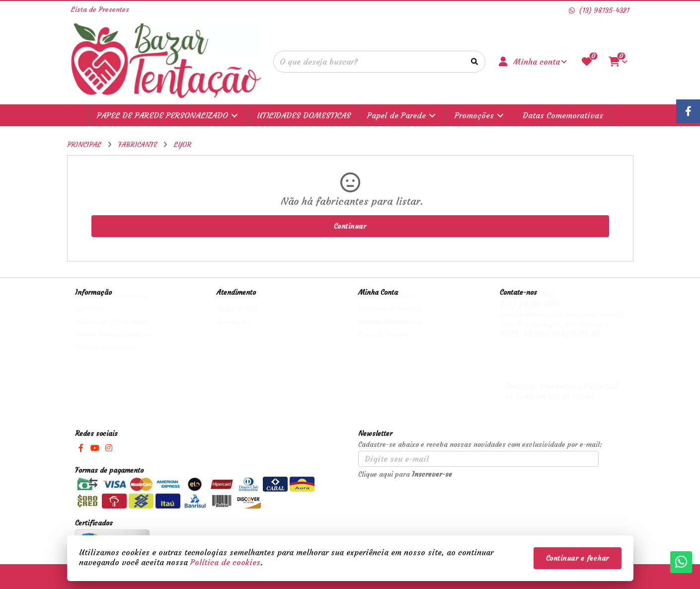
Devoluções (234, 331)
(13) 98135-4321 (530, 314)
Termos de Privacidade (111, 305)
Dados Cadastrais (386, 305)
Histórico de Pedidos (390, 318)
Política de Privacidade (111, 331)
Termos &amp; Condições (114, 344)
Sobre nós (90, 318)
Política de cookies (104, 357)
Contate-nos (235, 305)
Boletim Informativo (389, 331)
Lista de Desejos (384, 344)
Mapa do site (237, 318)
